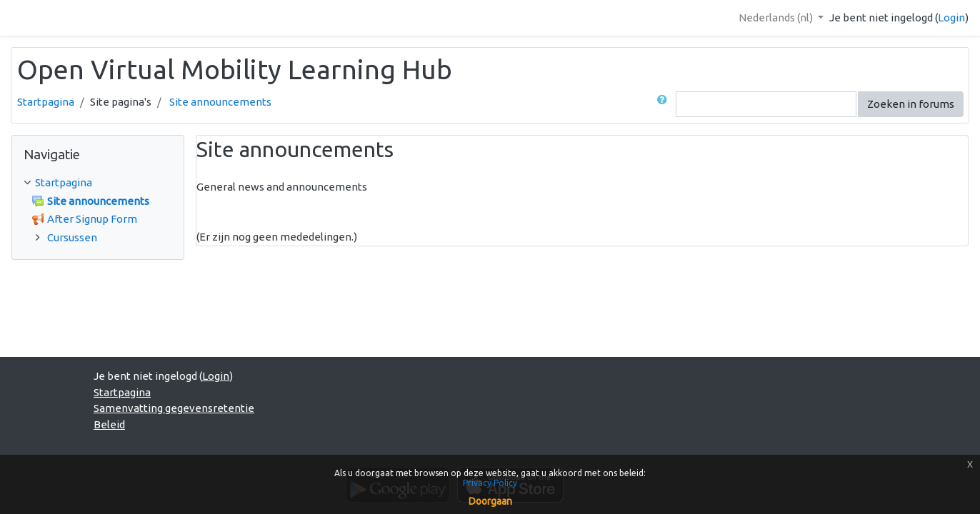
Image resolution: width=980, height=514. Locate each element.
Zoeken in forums (911, 104)
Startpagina (46, 102)
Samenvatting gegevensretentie (174, 408)
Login (951, 17)
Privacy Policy (490, 483)
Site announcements (220, 102)
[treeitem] (98, 183)
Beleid (109, 424)
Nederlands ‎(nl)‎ (777, 17)
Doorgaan (490, 501)
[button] (665, 105)
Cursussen (72, 237)
